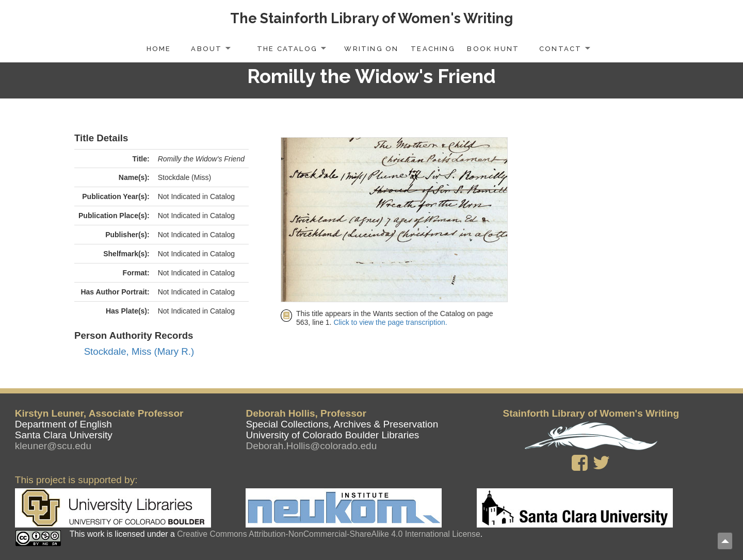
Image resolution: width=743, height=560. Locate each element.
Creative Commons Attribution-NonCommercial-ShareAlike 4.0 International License (329, 534)
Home (159, 49)
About (206, 49)
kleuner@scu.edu (53, 446)
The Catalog (287, 49)
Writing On (371, 49)
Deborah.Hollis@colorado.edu (311, 446)
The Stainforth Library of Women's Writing (372, 18)
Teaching (433, 49)
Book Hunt (493, 49)
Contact (560, 49)
